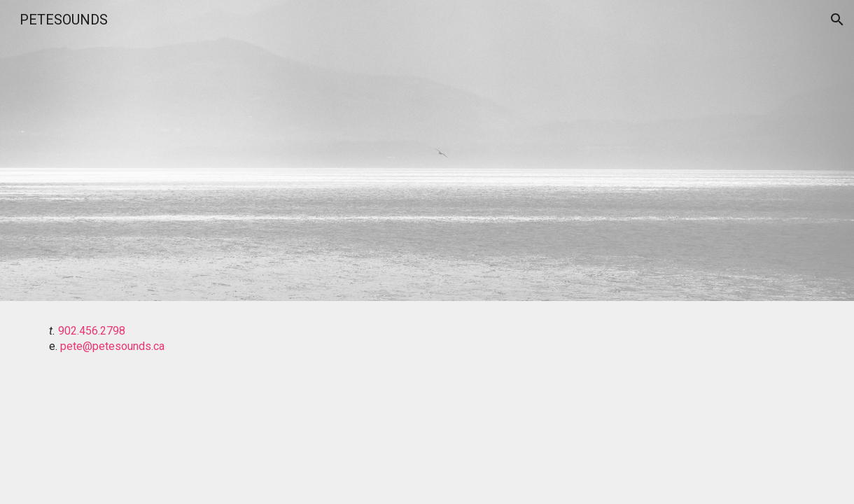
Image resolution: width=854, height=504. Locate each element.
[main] (427, 339)
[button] (837, 20)
